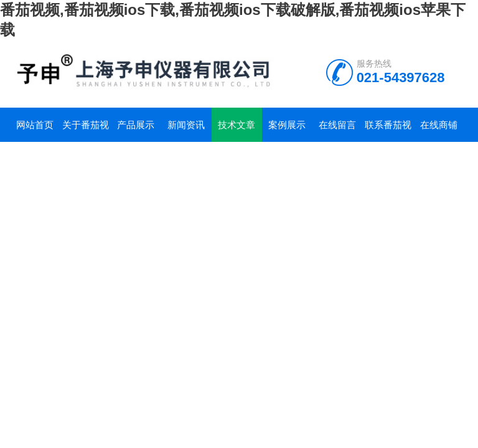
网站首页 (35, 125)
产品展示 (136, 125)
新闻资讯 (186, 125)
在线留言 (337, 125)
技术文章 (237, 125)
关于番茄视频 (86, 131)
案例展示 (287, 125)
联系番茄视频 (388, 131)
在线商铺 (439, 125)
